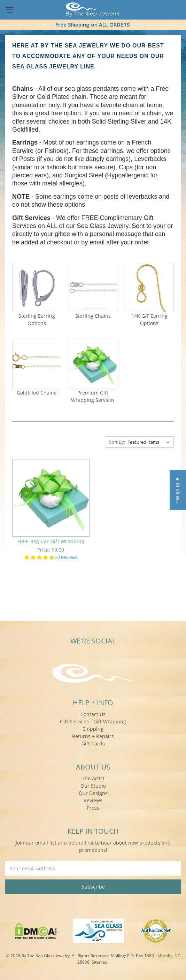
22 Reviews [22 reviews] (66, 557)
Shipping (93, 729)
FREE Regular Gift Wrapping (51, 541)
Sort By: (117, 442)
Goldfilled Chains (37, 393)
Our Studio (93, 786)
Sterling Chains (93, 316)
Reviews (93, 800)
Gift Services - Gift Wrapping (93, 721)
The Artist (93, 778)
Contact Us (93, 714)
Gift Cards (93, 743)
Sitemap (100, 962)
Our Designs (93, 793)
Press (93, 808)
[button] (178, 490)
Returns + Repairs (93, 736)
